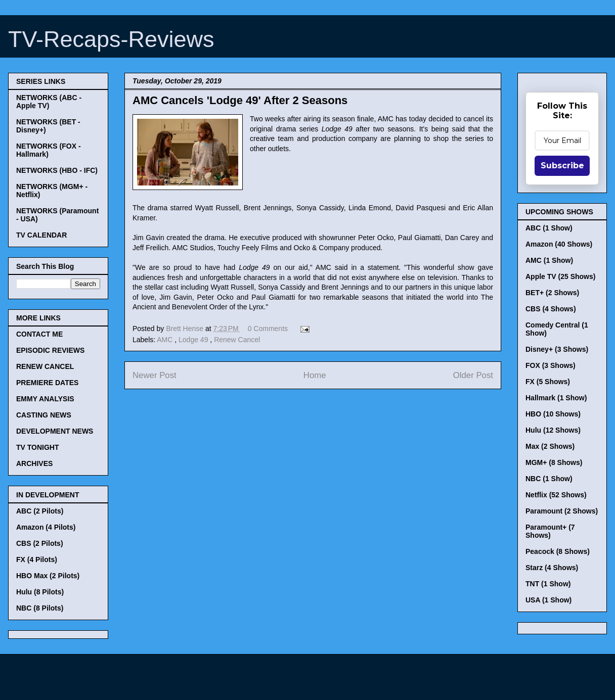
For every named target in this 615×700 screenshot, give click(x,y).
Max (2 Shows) (550, 446)
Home (315, 375)
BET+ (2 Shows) (552, 293)
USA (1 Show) (548, 600)
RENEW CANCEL (45, 366)
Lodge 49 (194, 340)
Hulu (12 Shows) (553, 430)
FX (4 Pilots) (37, 559)
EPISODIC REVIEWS (50, 350)
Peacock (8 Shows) (558, 551)
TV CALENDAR (41, 235)
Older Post (473, 375)
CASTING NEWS (44, 415)
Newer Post (155, 375)
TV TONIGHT (38, 447)
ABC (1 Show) (549, 228)
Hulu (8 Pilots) (40, 592)
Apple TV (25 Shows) (560, 276)
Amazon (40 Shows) (559, 244)
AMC (166, 340)
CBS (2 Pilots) (40, 543)
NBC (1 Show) (549, 479)
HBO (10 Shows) (553, 414)
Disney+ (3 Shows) (557, 349)
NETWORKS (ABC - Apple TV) (49, 102)
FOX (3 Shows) (551, 365)
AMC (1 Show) (549, 260)
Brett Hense (186, 329)
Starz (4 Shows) (552, 568)
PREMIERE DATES (47, 383)
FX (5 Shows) (548, 382)
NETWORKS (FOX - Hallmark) (49, 150)
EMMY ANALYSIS (45, 399)
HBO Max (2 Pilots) (48, 576)
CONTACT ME (39, 334)
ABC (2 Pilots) (40, 511)
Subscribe (562, 166)
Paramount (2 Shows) (562, 511)
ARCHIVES (34, 463)
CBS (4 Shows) (551, 309)
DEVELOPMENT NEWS (55, 431)
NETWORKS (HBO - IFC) (57, 170)
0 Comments (268, 329)
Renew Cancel (237, 340)
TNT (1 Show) (548, 584)
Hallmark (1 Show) (556, 398)
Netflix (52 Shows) (556, 495)
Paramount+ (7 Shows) (550, 531)
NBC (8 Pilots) (40, 608)
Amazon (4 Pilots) (46, 527)
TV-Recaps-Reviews (111, 39)
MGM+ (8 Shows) (554, 462)
